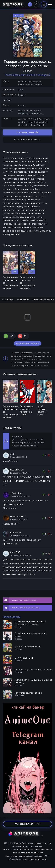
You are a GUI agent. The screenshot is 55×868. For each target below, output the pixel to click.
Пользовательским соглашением (35, 850)
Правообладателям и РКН (28, 824)
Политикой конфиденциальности (27, 853)
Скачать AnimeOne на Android (24, 600)
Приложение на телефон (27, 343)
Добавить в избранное (27, 140)
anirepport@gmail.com (36, 859)
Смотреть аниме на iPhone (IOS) (25, 608)
